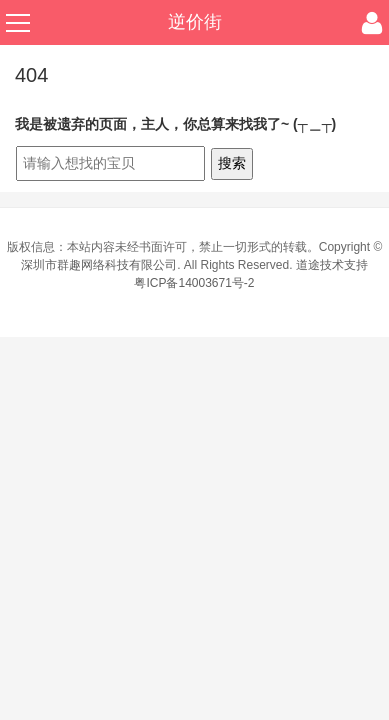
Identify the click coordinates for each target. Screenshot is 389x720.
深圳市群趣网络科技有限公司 (99, 265)
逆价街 (195, 22)
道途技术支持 (332, 265)
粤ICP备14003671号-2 (194, 283)
